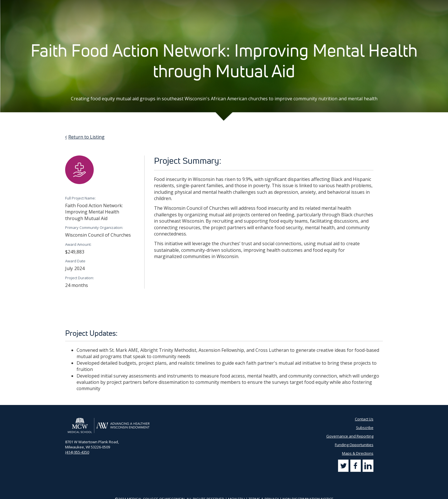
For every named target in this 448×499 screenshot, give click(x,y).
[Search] (377, 6)
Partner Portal (269, 6)
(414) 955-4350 (77, 452)
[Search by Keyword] (353, 6)
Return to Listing (86, 137)
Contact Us (296, 6)
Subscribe (320, 6)
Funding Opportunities (354, 445)
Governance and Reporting (350, 436)
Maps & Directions (358, 453)
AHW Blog (243, 6)
